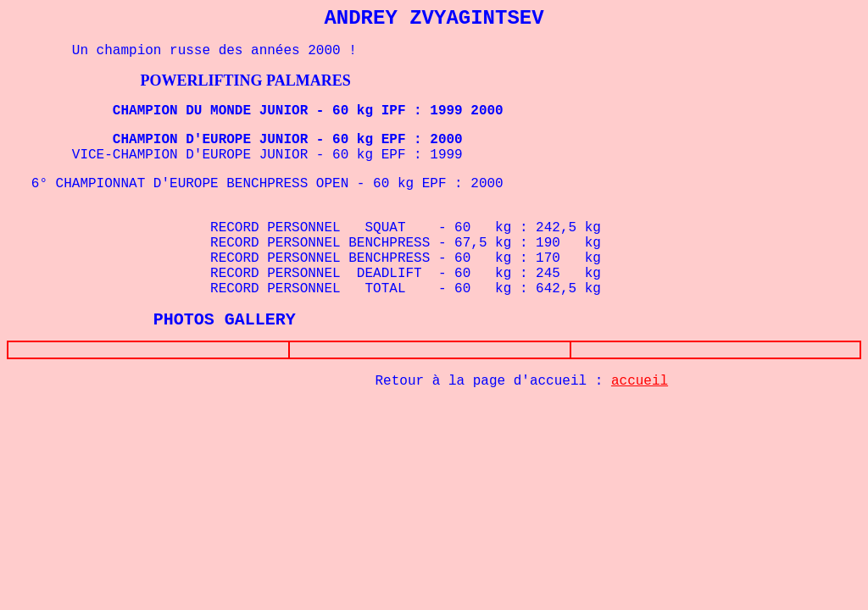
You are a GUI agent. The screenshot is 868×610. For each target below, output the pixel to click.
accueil (640, 385)
